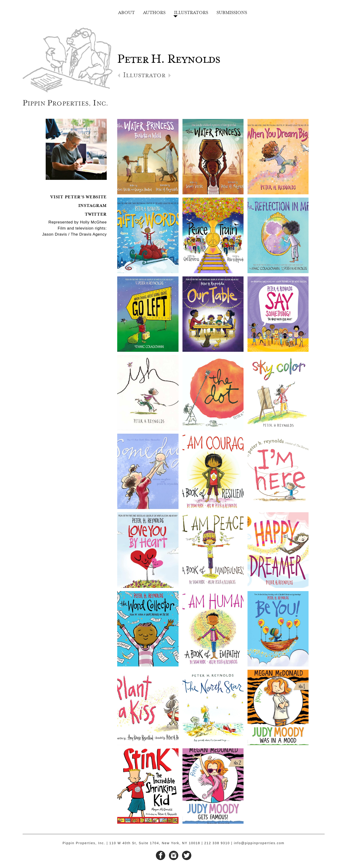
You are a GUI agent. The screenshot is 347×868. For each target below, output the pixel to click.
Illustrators (191, 12)
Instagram (93, 205)
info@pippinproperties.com (259, 843)
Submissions (232, 12)
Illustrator (144, 77)
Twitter (96, 214)
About (126, 12)
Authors (154, 12)
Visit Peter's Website (79, 196)
